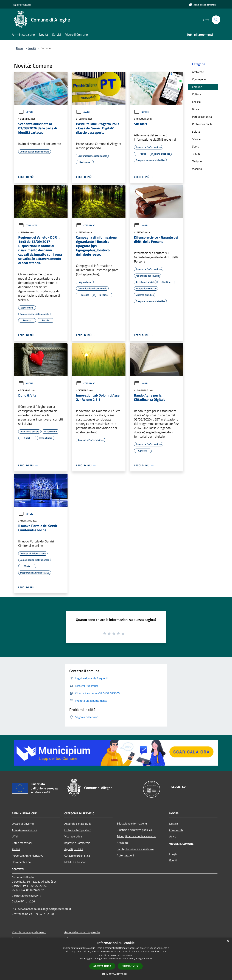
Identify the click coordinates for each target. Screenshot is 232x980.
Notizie (26, 112)
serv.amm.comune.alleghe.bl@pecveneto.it (44, 909)
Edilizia (196, 102)
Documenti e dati (22, 862)
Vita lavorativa (73, 836)
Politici (16, 849)
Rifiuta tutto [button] (130, 966)
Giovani (197, 109)
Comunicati (28, 225)
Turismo (197, 161)
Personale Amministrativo (28, 856)
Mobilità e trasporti (76, 862)
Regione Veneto (21, 5)
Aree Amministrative (24, 830)
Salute (196, 132)
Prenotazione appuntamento (29, 932)
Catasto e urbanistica (77, 856)
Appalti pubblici (74, 849)
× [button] (228, 941)
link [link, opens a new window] (150, 959)
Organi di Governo (23, 824)
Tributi (196, 154)
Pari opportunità (202, 117)
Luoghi (173, 854)
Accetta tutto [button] (102, 966)
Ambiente (198, 72)
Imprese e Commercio (77, 843)
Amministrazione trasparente (82, 932)
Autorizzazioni (125, 855)
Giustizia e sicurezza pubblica (134, 830)
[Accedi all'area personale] (202, 5)
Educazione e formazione (132, 823)
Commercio (199, 79)
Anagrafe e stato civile (78, 824)
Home (20, 48)
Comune (197, 87)
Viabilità (197, 169)
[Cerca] (216, 20)
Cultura (197, 94)
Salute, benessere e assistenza (135, 849)
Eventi (173, 860)
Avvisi (83, 112)
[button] (116, 974)
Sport (195, 146)
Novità (32, 48)
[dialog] (116, 959)
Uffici (15, 836)
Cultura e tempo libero (78, 830)
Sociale (196, 139)
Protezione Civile (202, 124)
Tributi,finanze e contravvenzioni (137, 836)
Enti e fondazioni (22, 843)
